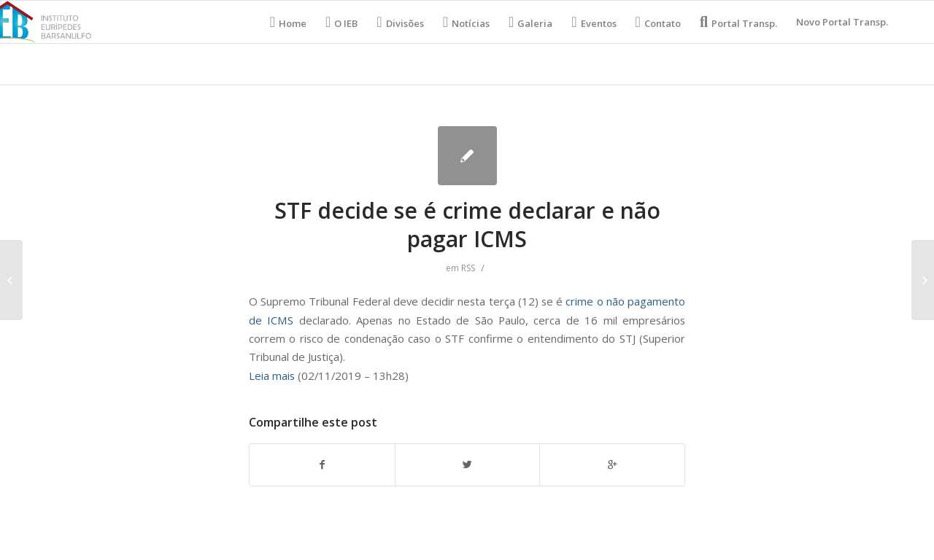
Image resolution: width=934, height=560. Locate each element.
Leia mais (272, 376)
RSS (468, 268)
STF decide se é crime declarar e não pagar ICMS (467, 225)
